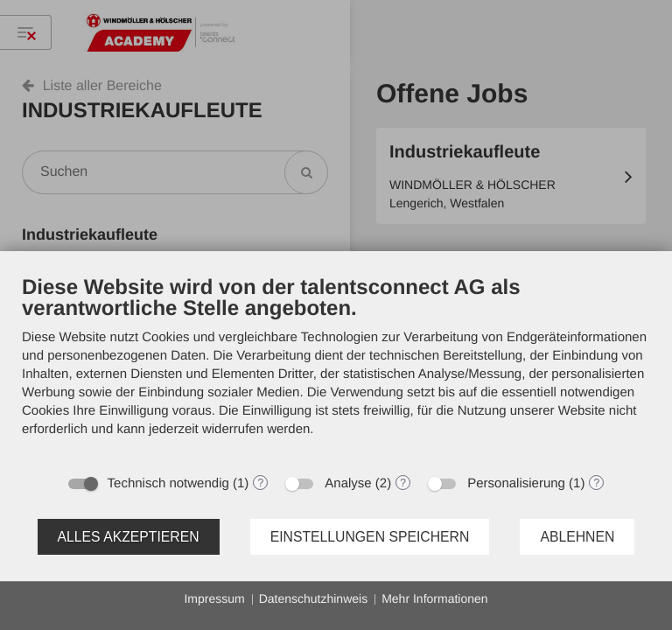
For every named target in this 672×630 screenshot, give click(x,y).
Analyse (348, 483)
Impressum (214, 598)
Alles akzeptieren (129, 537)
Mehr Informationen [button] (434, 598)
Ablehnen (577, 537)
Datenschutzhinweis (314, 598)
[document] (336, 369)
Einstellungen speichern (370, 537)
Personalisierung (516, 483)
